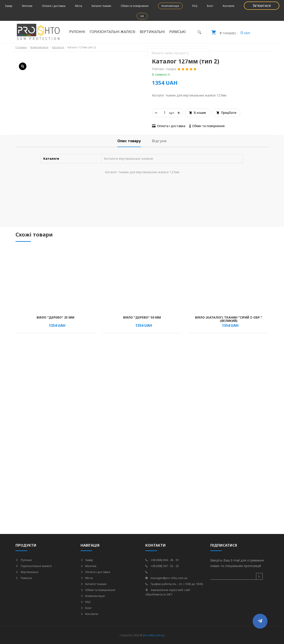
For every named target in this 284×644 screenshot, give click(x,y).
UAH (228, 32)
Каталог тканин (101, 6)
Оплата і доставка (54, 6)
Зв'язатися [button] (262, 6)
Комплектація (170, 6)
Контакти (229, 6)
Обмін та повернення (135, 6)
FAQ (195, 6)
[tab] (129, 141)
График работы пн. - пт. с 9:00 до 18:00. (174, 584)
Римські (177, 32)
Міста (79, 6)
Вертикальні (152, 32)
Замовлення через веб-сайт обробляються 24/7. (168, 592)
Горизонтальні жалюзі (112, 32)
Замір (9, 6)
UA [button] (142, 16)
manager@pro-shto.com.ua (166, 578)
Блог (210, 6)
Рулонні (77, 32)
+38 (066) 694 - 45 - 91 (162, 560)
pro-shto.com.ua (154, 635)
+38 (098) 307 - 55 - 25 (162, 566)
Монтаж (27, 6)
